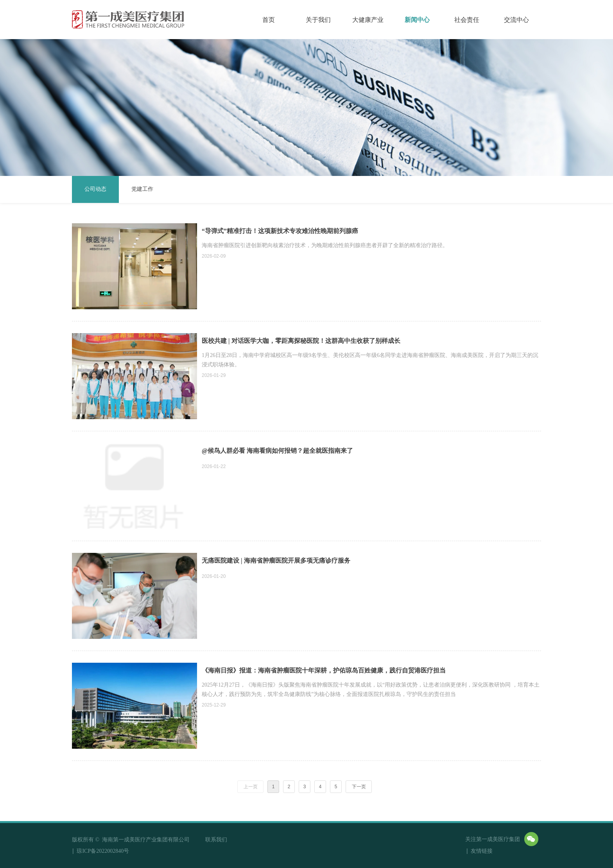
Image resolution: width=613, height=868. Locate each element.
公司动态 (95, 189)
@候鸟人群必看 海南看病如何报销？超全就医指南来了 (277, 451)
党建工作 (142, 189)
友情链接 (490, 851)
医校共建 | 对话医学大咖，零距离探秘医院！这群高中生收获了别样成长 (301, 341)
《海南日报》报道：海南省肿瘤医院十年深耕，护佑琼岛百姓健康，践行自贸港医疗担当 (324, 670)
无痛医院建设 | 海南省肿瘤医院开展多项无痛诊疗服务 (276, 560)
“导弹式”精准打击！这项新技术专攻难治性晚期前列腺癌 (280, 231)
